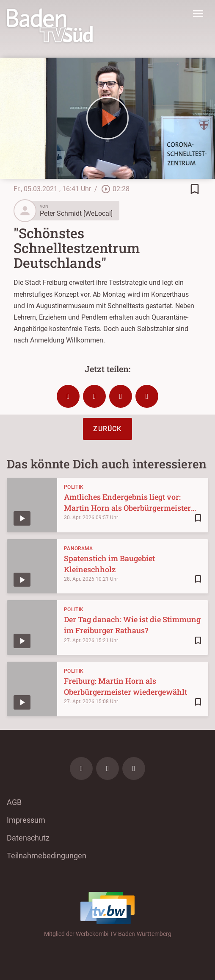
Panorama (78, 548)
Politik (74, 487)
